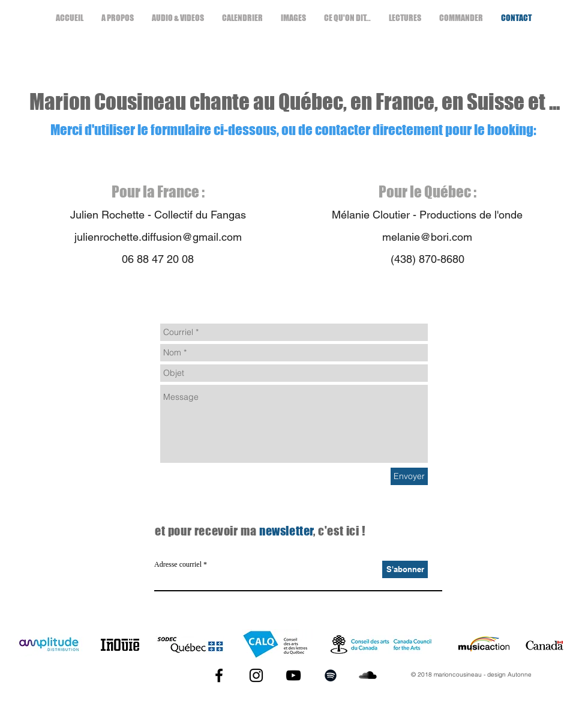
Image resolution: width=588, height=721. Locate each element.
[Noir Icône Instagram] (256, 675)
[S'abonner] (405, 569)
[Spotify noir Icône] (331, 675)
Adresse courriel (178, 564)
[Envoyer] (409, 476)
